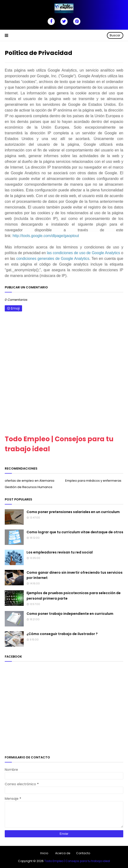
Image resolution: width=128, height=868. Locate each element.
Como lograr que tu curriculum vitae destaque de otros (75, 532)
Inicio (44, 853)
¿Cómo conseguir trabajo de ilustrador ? (62, 634)
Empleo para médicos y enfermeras (93, 481)
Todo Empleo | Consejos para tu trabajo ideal (77, 861)
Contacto (83, 853)
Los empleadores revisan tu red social (60, 552)
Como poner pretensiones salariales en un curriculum (73, 512)
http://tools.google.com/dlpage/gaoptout (46, 236)
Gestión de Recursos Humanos (29, 487)
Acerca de (63, 853)
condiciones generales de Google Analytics (53, 259)
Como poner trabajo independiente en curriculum (70, 614)
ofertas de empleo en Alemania (30, 481)
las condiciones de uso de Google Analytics (84, 253)
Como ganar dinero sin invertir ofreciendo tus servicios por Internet (75, 575)
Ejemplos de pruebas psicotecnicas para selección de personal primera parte (74, 596)
